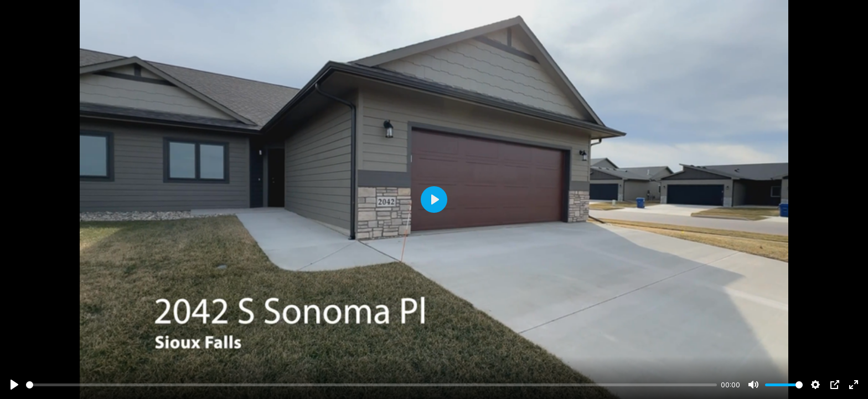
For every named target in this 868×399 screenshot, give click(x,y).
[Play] (14, 385)
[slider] (371, 385)
